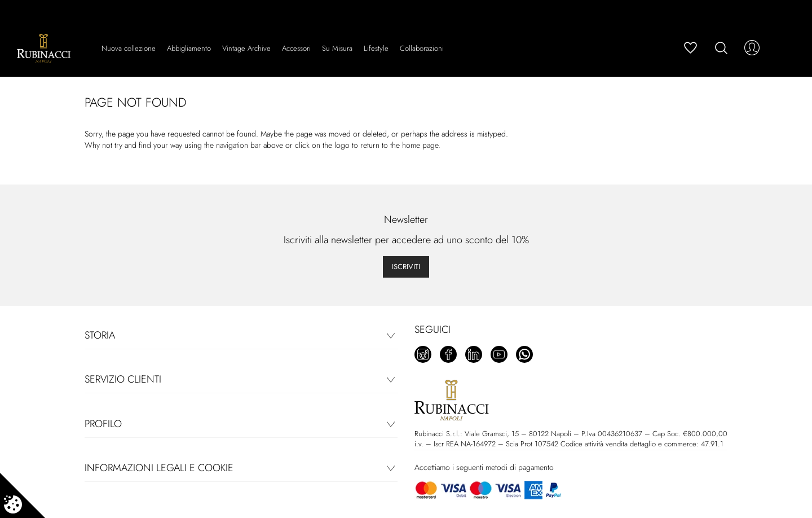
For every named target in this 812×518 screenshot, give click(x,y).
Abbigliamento (189, 48)
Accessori (296, 48)
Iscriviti (406, 267)
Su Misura (337, 48)
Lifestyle (376, 48)
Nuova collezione (129, 48)
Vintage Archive (246, 48)
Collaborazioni (422, 48)
